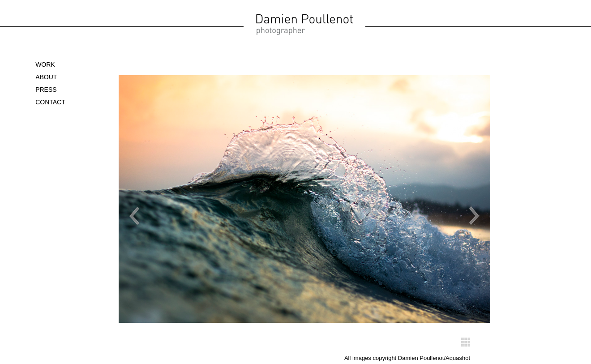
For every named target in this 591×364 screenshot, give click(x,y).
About (46, 77)
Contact (50, 102)
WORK (45, 64)
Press (46, 90)
